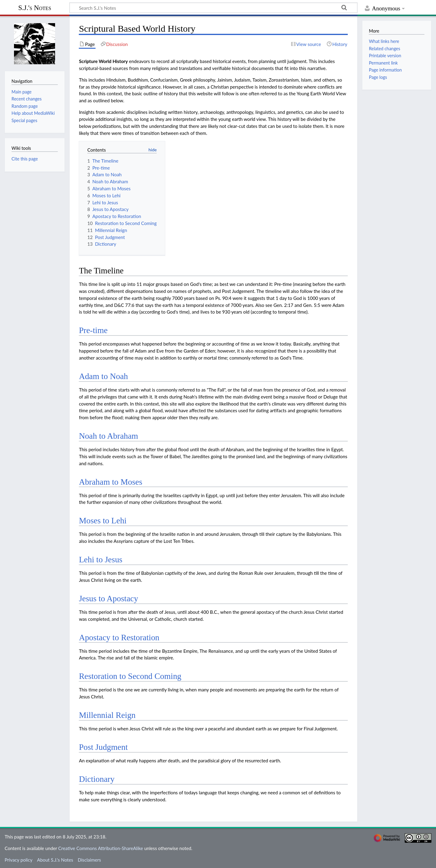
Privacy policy (18, 860)
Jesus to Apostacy (108, 599)
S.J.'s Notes (35, 8)
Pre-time (93, 330)
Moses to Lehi (103, 521)
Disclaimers (89, 860)
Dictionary (97, 779)
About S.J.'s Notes (55, 860)
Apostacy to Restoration (119, 638)
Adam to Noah (103, 376)
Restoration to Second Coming (130, 676)
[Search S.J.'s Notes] (213, 8)
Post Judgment (103, 747)
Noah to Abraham (108, 436)
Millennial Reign (107, 715)
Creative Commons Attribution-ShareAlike (101, 848)
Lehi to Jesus (101, 560)
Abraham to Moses (110, 482)
